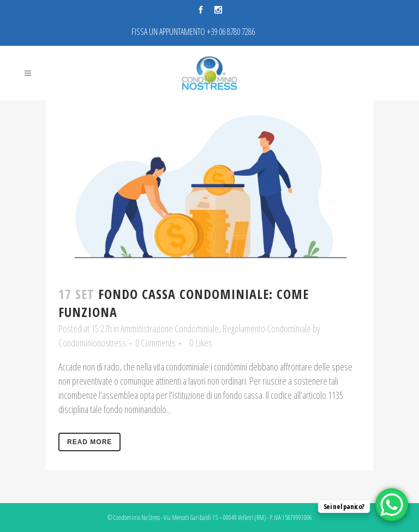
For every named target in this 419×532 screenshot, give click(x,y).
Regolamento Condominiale (267, 328)
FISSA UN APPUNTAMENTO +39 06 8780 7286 (193, 32)
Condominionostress (92, 343)
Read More (89, 442)
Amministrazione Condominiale (170, 328)
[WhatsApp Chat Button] (392, 505)
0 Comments (155, 343)
